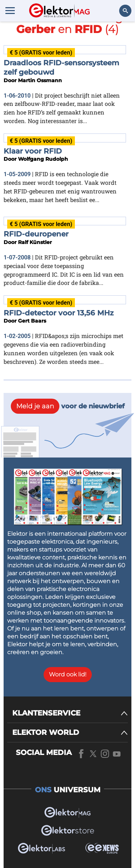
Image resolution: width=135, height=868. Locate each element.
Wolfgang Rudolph (43, 159)
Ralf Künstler (35, 242)
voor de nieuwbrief (68, 406)
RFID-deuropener (36, 234)
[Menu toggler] (10, 10)
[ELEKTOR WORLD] (70, 733)
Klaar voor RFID (33, 151)
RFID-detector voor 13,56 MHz (59, 313)
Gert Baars (32, 321)
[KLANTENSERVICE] (70, 713)
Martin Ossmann (40, 80)
